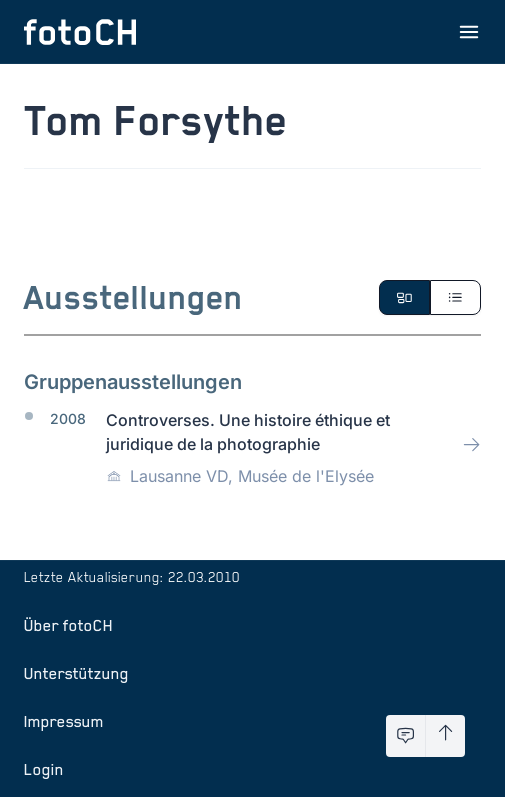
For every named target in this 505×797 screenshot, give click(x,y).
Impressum (64, 721)
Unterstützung (76, 673)
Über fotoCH (68, 625)
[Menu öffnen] (469, 32)
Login (44, 769)
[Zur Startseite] (80, 32)
